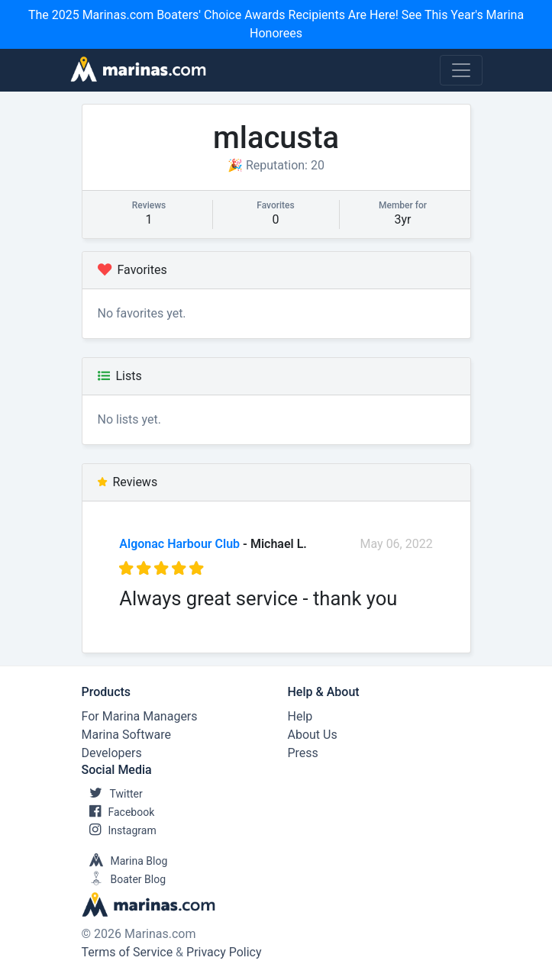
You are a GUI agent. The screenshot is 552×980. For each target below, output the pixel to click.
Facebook (118, 812)
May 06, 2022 (397, 544)
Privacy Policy (224, 952)
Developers (112, 753)
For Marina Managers (140, 716)
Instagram (119, 830)
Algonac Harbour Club (179, 544)
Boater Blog (124, 879)
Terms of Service (128, 952)
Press (303, 753)
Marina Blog (125, 861)
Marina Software (126, 735)
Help (300, 716)
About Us (313, 735)
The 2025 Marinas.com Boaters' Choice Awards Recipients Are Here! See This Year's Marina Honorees (276, 24)
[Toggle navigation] (461, 70)
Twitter (112, 794)
